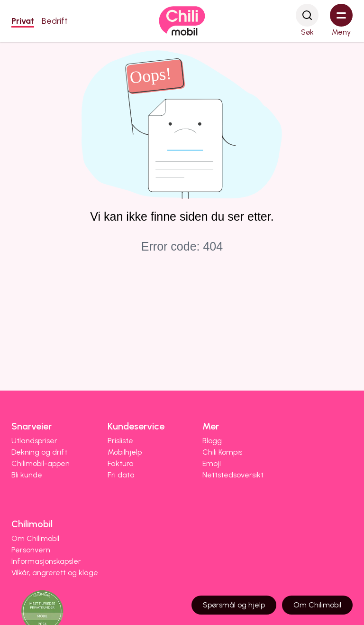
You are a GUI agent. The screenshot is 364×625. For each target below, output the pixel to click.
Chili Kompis (222, 452)
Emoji (212, 463)
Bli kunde (27, 475)
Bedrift (55, 21)
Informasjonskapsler (46, 561)
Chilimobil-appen (41, 463)
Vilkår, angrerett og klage (55, 573)
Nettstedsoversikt (233, 475)
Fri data (121, 475)
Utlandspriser (34, 441)
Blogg (212, 441)
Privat (23, 21)
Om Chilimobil (35, 538)
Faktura (121, 463)
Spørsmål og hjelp (234, 605)
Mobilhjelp (125, 452)
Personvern (31, 550)
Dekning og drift (39, 452)
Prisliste (120, 441)
